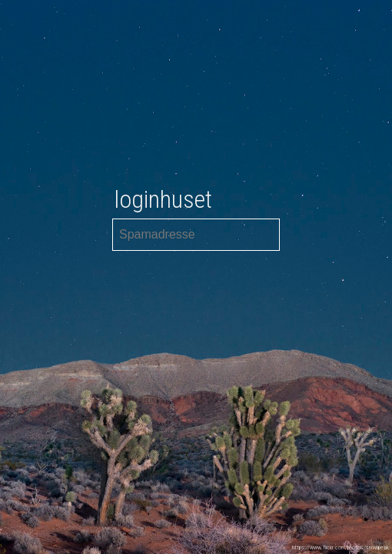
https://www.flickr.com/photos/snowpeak (341, 547)
